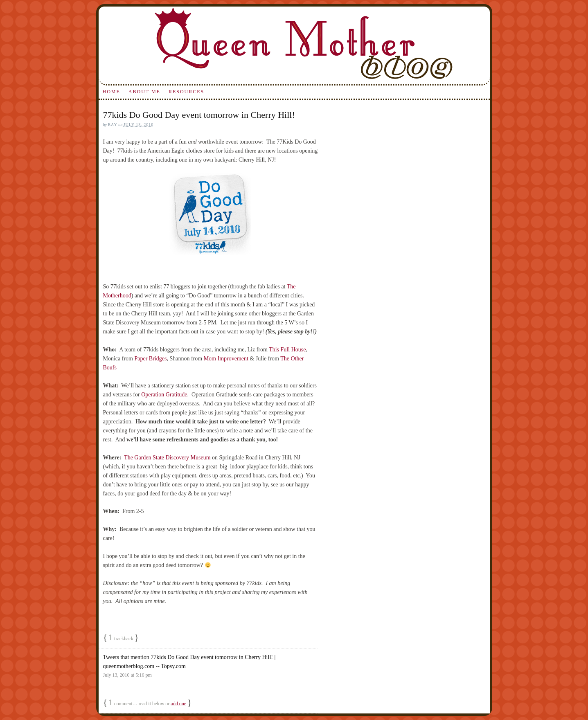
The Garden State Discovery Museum (167, 458)
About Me (144, 92)
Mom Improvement (226, 359)
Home (111, 92)
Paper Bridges (150, 359)
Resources (186, 92)
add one (178, 704)
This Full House (287, 350)
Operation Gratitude (164, 395)
